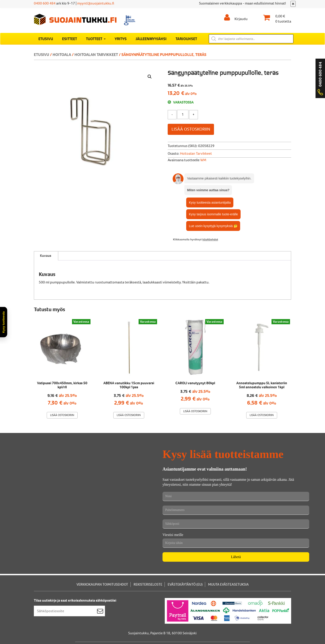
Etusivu (46, 39)
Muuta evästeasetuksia (228, 584)
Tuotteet (96, 39)
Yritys (121, 39)
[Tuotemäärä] (183, 114)
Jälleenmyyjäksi (151, 39)
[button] (150, 77)
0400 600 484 (45, 3)
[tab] (46, 256)
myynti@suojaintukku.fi (96, 3)
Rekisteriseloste (148, 584)
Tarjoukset (186, 39)
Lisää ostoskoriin (191, 129)
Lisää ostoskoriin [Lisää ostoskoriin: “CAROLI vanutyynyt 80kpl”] (195, 411)
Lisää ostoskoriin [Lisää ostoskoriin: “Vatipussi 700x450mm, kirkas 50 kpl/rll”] (62, 415)
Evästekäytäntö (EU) (185, 584)
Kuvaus (46, 256)
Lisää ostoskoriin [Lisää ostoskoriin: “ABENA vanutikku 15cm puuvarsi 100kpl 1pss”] (129, 415)
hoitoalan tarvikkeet (96, 55)
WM (203, 160)
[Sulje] (293, 4)
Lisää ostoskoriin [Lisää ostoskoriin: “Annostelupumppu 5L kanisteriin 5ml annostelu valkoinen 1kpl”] (262, 415)
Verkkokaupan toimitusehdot (102, 584)
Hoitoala (62, 55)
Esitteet (70, 39)
